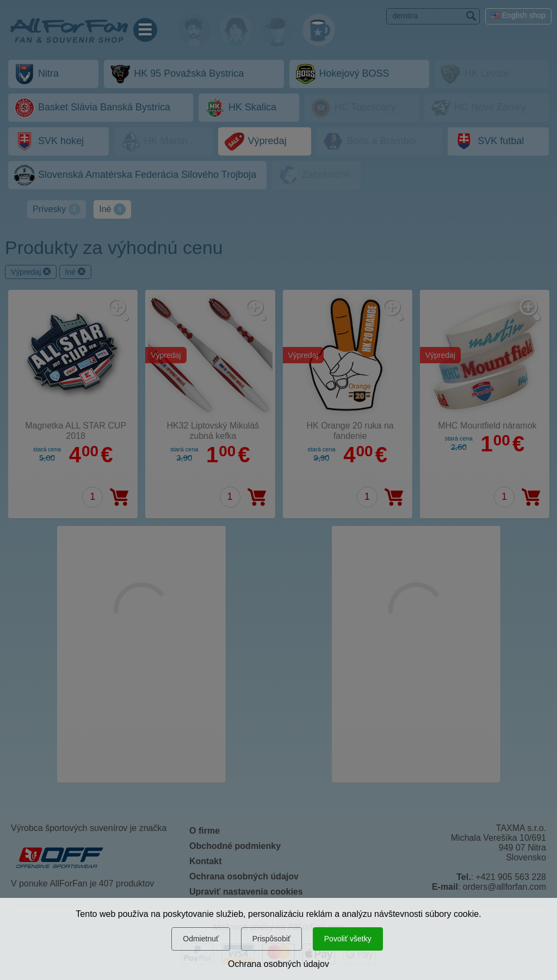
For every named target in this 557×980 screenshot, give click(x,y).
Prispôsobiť (272, 939)
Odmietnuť (201, 939)
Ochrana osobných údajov (278, 964)
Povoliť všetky (348, 939)
